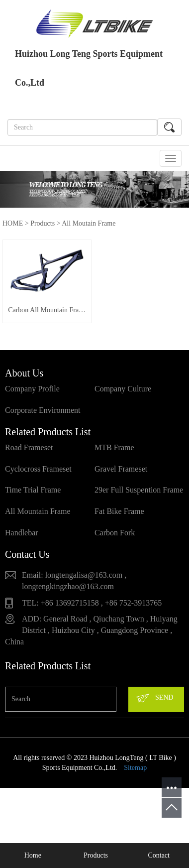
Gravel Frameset (121, 473)
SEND (154, 703)
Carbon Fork (115, 538)
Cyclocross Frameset (38, 473)
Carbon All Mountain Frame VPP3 (50, 315)
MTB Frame (114, 452)
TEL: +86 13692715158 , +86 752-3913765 (92, 607)
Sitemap (135, 773)
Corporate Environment (43, 415)
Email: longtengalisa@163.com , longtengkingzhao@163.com (74, 586)
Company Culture (123, 394)
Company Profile (32, 394)
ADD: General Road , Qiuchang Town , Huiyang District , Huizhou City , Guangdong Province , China (91, 635)
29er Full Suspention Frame (139, 495)
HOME (13, 223)
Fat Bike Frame (119, 516)
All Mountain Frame (38, 516)
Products (43, 223)
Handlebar (22, 538)
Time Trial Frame (33, 495)
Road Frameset (29, 452)
